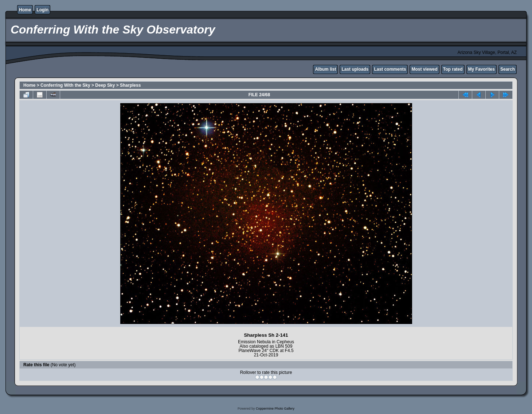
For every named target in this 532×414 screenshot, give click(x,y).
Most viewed (424, 69)
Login (42, 10)
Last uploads (355, 69)
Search (508, 69)
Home (25, 10)
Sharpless (130, 85)
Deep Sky (105, 85)
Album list (325, 69)
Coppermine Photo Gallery (275, 409)
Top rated (453, 69)
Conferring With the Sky (65, 85)
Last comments (390, 69)
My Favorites (482, 69)
